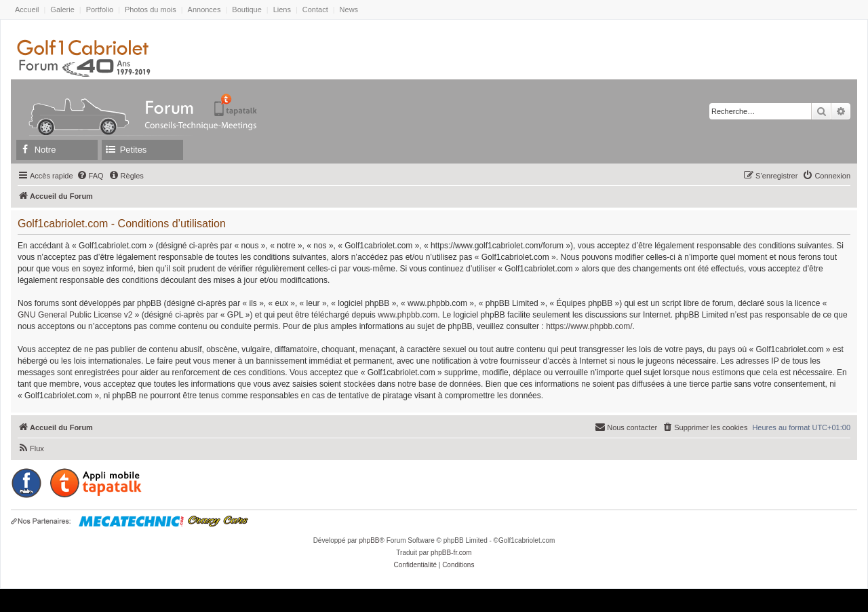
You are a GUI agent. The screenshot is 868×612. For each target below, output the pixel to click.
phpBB (369, 540)
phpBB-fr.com (451, 553)
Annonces (204, 9)
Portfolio (100, 9)
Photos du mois (151, 9)
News (349, 9)
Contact (315, 9)
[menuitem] (90, 176)
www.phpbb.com (408, 315)
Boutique (246, 9)
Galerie (62, 9)
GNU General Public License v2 (75, 315)
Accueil (27, 9)
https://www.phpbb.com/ (589, 326)
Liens (282, 9)
